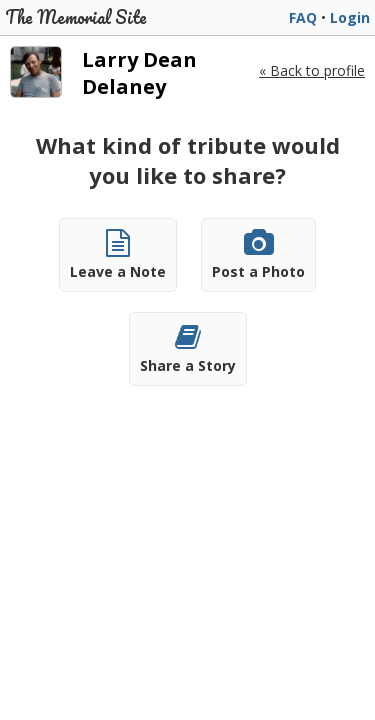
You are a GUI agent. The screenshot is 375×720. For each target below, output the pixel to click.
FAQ (303, 17)
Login (350, 17)
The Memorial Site (76, 17)
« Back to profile (312, 70)
